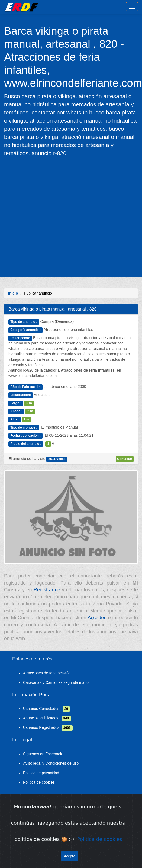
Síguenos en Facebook (43, 754)
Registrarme (47, 590)
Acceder (96, 618)
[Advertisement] (53, 217)
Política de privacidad (41, 773)
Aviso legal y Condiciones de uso (51, 763)
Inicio (13, 293)
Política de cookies (39, 782)
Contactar (125, 459)
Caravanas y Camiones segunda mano (56, 682)
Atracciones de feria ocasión (47, 673)
